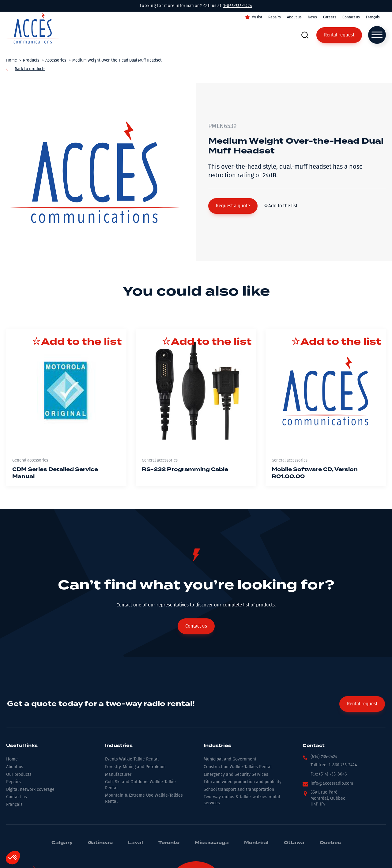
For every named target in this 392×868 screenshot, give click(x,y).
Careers (330, 17)
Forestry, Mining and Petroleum (135, 767)
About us (294, 17)
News (312, 17)
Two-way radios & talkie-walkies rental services (242, 800)
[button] (233, 206)
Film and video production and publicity (243, 782)
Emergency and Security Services (236, 774)
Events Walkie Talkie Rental (132, 759)
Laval (136, 843)
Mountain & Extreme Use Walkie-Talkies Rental (144, 798)
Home (12, 759)
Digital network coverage (30, 789)
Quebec (330, 843)
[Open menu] (377, 35)
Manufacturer (118, 774)
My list (257, 17)
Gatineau (100, 843)
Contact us (351, 17)
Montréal (256, 843)
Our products (19, 774)
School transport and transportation (239, 789)
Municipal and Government (230, 759)
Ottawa (294, 843)
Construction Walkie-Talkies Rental (238, 767)
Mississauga (212, 843)
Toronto (169, 843)
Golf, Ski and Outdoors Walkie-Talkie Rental (140, 785)
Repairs (275, 17)
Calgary (62, 843)
